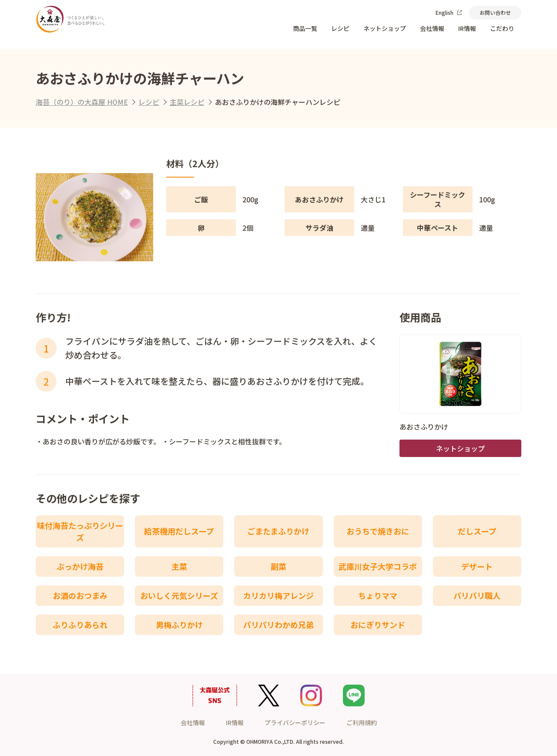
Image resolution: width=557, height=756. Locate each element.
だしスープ (477, 531)
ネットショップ (385, 28)
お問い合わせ (495, 12)
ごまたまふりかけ (278, 531)
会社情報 (432, 28)
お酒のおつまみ (80, 595)
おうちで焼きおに (378, 531)
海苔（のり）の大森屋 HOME (82, 102)
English (449, 12)
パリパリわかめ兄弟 (278, 625)
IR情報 (467, 28)
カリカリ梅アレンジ (278, 595)
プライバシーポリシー (295, 722)
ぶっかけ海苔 (80, 566)
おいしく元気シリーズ (179, 595)
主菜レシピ (187, 102)
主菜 (179, 566)
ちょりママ (378, 595)
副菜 (278, 566)
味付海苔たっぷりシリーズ (80, 531)
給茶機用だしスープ (179, 531)
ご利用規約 (362, 722)
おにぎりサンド (378, 625)
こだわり (502, 28)
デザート (477, 566)
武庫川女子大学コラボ (378, 566)
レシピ (340, 28)
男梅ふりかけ (179, 625)
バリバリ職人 (477, 595)
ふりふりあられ (80, 625)
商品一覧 (305, 28)
